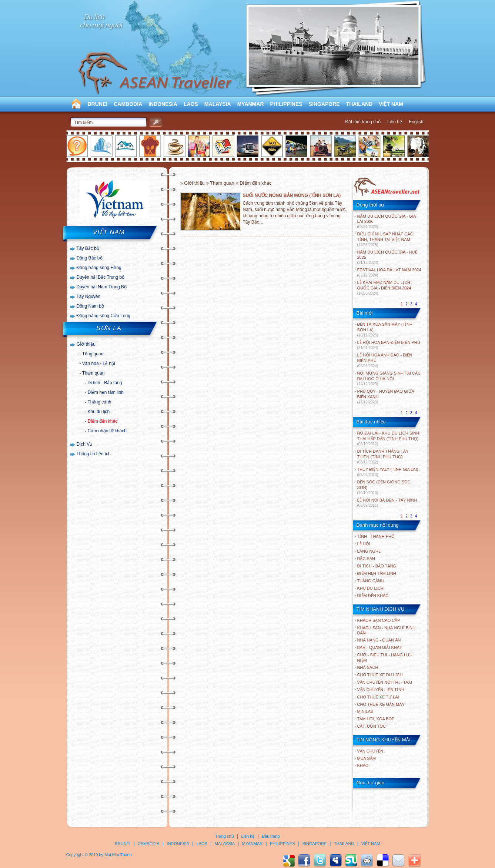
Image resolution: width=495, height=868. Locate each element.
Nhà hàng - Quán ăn (379, 640)
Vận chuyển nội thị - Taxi (385, 682)
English (416, 122)
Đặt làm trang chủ (363, 122)
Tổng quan (93, 354)
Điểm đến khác (103, 421)
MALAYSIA (218, 104)
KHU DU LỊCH (370, 588)
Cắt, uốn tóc (372, 726)
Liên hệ (395, 122)
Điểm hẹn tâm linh (106, 392)
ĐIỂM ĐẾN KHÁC (373, 596)
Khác (363, 765)
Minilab (365, 711)
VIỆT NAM (391, 104)
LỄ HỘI (364, 544)
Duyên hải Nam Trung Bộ (102, 287)
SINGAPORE (324, 104)
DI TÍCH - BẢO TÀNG (377, 566)
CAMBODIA (128, 104)
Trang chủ (225, 836)
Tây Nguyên (89, 296)
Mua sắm (367, 758)
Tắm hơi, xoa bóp (376, 719)
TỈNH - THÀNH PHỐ (376, 536)
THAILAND (359, 104)
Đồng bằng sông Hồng (99, 268)
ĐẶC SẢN (366, 559)
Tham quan (93, 373)
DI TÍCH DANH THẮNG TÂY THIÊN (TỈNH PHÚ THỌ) (383, 457)
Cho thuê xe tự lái (378, 697)
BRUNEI (98, 104)
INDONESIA (163, 104)
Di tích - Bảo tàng (105, 383)
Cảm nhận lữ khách (107, 431)
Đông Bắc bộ (90, 258)
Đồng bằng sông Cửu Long (103, 316)
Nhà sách (368, 667)
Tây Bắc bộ (88, 248)
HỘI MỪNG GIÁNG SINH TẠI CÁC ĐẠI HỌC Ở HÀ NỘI (389, 378)
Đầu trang (271, 836)
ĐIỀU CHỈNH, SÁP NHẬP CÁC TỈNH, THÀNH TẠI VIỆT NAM (385, 239)
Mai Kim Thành (118, 855)
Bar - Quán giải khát (380, 647)
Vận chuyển (370, 751)
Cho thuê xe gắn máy (381, 704)
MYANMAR (251, 104)
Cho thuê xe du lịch (380, 675)
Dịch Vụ (85, 444)
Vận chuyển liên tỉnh (381, 690)
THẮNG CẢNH (371, 581)
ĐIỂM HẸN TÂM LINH (377, 573)
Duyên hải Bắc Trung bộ (101, 277)
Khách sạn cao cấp (379, 620)
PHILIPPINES (286, 104)
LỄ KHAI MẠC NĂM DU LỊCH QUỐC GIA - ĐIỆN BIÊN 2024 (384, 288)
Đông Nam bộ (90, 306)
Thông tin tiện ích (94, 454)
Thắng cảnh (100, 402)
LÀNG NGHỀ (369, 551)
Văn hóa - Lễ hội (99, 363)
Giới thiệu (86, 344)
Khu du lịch (99, 412)
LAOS (191, 104)
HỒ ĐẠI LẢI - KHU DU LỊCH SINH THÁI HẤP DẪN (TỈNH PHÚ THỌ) (388, 438)
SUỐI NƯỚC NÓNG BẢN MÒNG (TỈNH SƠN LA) (292, 195)
